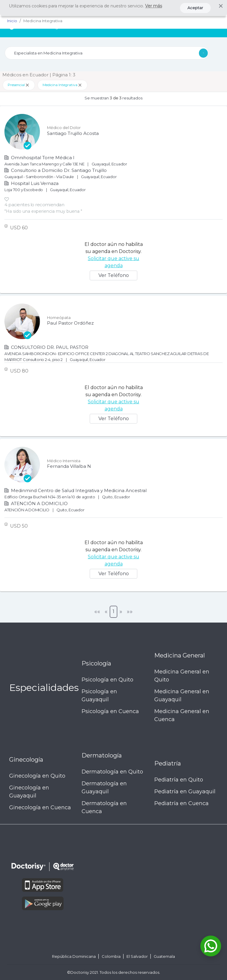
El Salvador (138, 956)
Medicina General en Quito (182, 676)
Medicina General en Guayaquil (182, 695)
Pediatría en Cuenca (181, 803)
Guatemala (164, 956)
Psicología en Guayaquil (99, 695)
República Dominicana (74, 956)
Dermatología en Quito (112, 772)
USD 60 (19, 228)
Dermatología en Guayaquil (104, 788)
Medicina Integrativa (63, 85)
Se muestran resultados (113, 98)
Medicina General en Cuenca (182, 715)
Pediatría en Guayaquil (185, 792)
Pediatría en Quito (179, 780)
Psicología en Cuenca (110, 711)
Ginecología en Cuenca (40, 807)
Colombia (112, 956)
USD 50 (19, 526)
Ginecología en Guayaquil (29, 792)
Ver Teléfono (114, 275)
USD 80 (19, 371)
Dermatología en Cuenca (104, 807)
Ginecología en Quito (37, 776)
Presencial (19, 85)
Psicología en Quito (107, 680)
